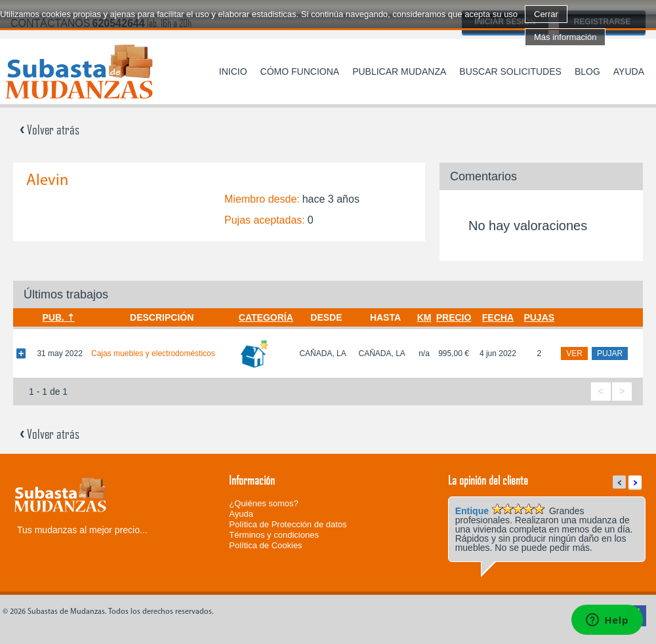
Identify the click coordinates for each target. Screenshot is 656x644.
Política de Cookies (265, 545)
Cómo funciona (300, 71)
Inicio (233, 71)
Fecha (498, 317)
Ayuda (629, 71)
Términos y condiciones (274, 535)
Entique (472, 511)
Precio (454, 317)
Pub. (53, 317)
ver (574, 353)
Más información (565, 37)
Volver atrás (50, 129)
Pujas (539, 317)
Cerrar (546, 14)
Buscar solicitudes (510, 71)
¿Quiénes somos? (264, 503)
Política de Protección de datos (288, 524)
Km (424, 317)
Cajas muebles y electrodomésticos (153, 353)
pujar (610, 353)
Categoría (266, 317)
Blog (587, 71)
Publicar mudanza (399, 71)
